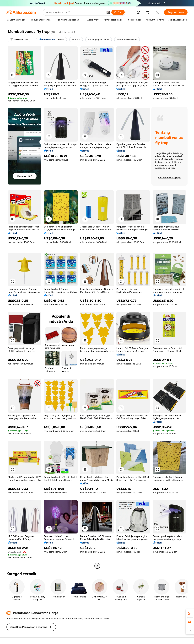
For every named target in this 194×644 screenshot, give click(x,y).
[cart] (148, 13)
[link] (190, 613)
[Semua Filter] (19, 40)
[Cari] (118, 12)
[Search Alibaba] (75, 12)
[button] (108, 12)
